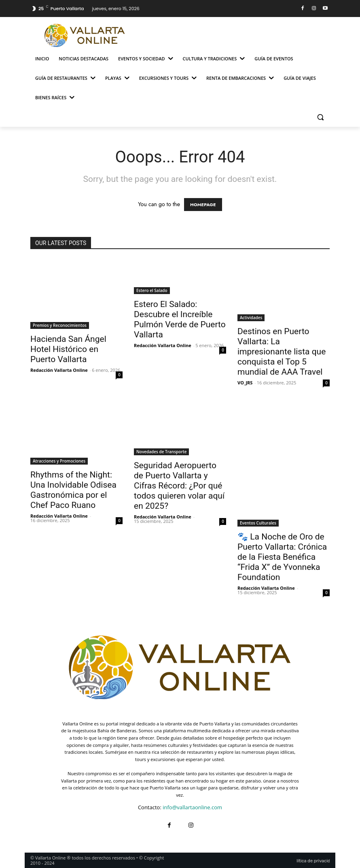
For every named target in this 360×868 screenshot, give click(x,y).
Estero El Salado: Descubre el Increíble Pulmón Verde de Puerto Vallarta (180, 319)
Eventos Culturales (258, 523)
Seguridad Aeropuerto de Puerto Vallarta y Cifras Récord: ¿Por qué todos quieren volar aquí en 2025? (179, 486)
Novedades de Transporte (161, 452)
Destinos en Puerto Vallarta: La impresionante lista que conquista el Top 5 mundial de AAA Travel (282, 352)
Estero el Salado (152, 290)
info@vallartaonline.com (192, 807)
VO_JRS (245, 383)
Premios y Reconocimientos (60, 325)
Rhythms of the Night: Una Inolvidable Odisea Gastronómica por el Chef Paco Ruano (73, 490)
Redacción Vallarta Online (59, 370)
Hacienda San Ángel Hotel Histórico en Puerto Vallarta (68, 349)
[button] (320, 117)
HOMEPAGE (203, 205)
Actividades (251, 318)
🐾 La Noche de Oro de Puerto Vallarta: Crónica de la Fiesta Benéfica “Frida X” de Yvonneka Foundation (282, 557)
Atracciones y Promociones (59, 461)
